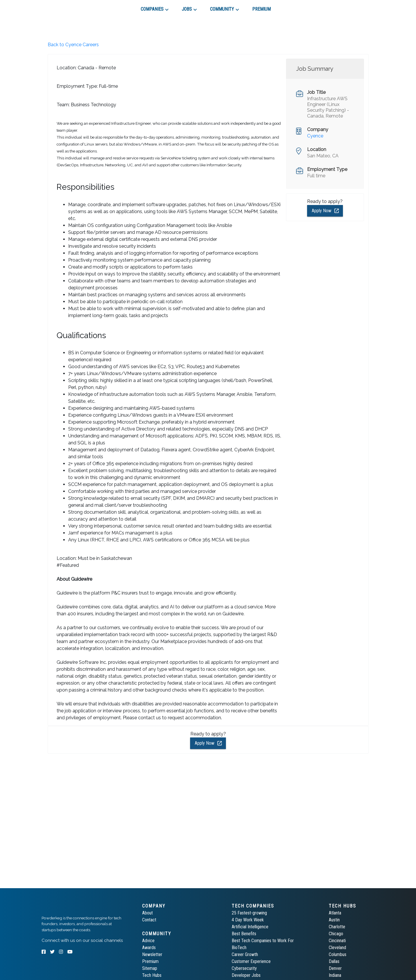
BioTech (239, 948)
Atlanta (335, 913)
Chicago (336, 934)
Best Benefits (244, 934)
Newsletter (152, 954)
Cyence (315, 136)
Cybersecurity (244, 968)
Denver (335, 968)
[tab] (62, 7)
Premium (150, 961)
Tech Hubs (152, 975)
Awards (149, 948)
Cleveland (337, 948)
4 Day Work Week (248, 920)
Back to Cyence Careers (73, 45)
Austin (334, 920)
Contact (149, 920)
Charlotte (337, 927)
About (147, 913)
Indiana (335, 975)
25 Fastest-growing (249, 913)
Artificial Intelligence (250, 927)
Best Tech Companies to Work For (263, 941)
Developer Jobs (246, 975)
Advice (148, 941)
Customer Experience (251, 961)
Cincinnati (337, 941)
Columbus (338, 954)
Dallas (334, 961)
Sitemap (150, 968)
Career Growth (245, 954)
